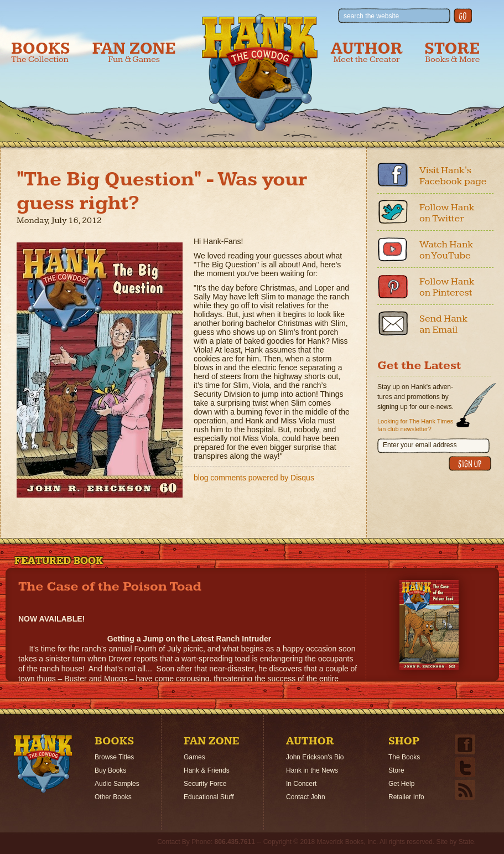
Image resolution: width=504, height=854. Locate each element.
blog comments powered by (254, 478)
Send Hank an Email (443, 324)
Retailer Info (406, 797)
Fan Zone (134, 52)
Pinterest (393, 286)
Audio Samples (117, 784)
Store (452, 52)
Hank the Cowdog (260, 73)
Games (194, 757)
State (466, 842)
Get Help (401, 784)
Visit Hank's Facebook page (453, 176)
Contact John (306, 797)
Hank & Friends (207, 770)
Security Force (205, 784)
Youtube (393, 249)
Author (367, 52)
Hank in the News (312, 770)
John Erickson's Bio (315, 757)
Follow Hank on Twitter (447, 213)
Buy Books (110, 770)
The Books (404, 757)
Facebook (393, 175)
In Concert (301, 784)
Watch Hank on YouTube (446, 250)
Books (41, 52)
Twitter (393, 212)
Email (393, 323)
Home (43, 764)
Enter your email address (420, 445)
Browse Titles (114, 757)
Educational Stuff (209, 797)
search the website (371, 16)
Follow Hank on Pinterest (447, 287)
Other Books (113, 797)
